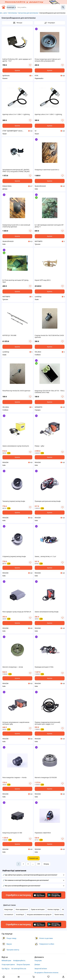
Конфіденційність (19, 960)
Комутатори (9, 909)
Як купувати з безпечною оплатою (46, 973)
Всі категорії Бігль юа (19, 969)
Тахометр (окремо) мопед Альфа (14, 501)
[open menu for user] (63, 977)
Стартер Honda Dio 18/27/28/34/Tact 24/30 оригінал (49, 336)
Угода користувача (8, 964)
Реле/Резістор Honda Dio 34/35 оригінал (16, 391)
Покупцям (38, 960)
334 (39, 864)
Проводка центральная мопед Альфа (48, 501)
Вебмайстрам (6, 960)
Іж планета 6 (9, 914)
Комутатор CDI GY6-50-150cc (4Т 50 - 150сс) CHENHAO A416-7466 (50, 392)
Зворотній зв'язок (41, 969)
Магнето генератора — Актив (13, 667)
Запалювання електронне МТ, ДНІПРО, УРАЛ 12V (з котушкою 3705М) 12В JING (16, 171)
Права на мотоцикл (38, 909)
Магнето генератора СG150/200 (46, 778)
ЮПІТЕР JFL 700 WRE (9, 335)
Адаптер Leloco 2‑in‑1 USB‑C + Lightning (16, 114)
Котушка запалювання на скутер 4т (39, 914)
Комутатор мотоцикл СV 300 (12, 833)
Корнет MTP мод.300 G (43, 280)
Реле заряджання (22, 909)
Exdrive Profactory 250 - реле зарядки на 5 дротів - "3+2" (17, 60)
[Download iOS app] (39, 895)
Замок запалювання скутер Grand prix (16, 446)
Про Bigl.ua (6, 969)
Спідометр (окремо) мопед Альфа (14, 556)
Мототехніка (12, 13)
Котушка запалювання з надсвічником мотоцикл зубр (16, 723)
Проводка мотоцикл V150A (44, 667)
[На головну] (3, 8)
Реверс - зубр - (40, 446)
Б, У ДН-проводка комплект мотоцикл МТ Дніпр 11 (49, 226)
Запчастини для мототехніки (28, 13)
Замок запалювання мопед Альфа (47, 612)
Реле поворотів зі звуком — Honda (14, 778)
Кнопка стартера (53, 909)
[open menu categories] (19, 977)
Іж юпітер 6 (20, 914)
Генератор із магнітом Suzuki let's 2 (47, 170)
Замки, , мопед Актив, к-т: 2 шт (45, 556)
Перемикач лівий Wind (43, 833)
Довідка (37, 964)
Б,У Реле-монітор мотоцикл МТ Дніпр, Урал (16, 281)
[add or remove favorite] (30, 65)
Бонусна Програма (23, 964)
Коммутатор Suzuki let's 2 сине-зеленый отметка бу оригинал (16, 226)
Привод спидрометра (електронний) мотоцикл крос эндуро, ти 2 (47, 723)
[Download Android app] (54, 895)
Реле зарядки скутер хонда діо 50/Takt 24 (17, 612)
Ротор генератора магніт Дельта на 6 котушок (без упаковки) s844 (48, 60)
